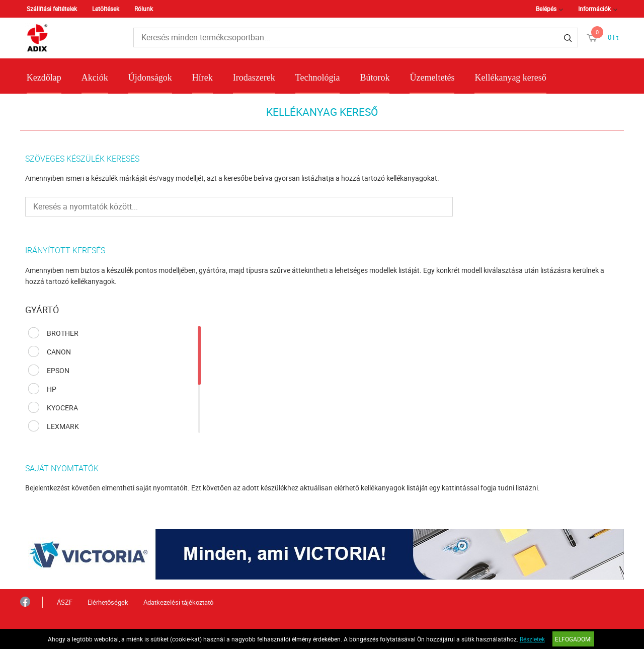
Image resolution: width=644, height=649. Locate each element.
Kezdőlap (44, 78)
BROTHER (63, 333)
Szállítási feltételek (52, 9)
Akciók (95, 78)
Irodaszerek (254, 78)
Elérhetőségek (108, 602)
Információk (594, 9)
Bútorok (375, 78)
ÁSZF (65, 602)
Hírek (203, 78)
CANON (59, 352)
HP (52, 389)
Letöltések (106, 9)
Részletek (532, 639)
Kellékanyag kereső (510, 78)
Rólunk (144, 9)
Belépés (546, 9)
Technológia (318, 78)
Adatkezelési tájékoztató (178, 602)
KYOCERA (62, 408)
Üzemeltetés (432, 78)
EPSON (58, 370)
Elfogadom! (573, 639)
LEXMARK (63, 426)
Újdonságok (150, 78)
